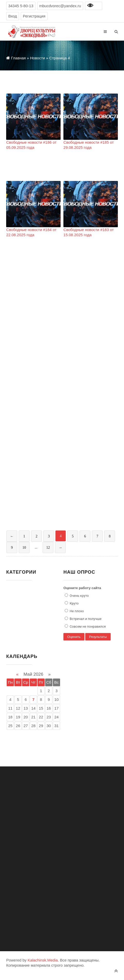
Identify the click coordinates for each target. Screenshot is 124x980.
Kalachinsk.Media (43, 960)
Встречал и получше (85, 619)
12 (48, 548)
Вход (13, 16)
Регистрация (34, 16)
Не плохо (76, 611)
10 (24, 548)
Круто (74, 603)
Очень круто (79, 596)
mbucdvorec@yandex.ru (60, 6)
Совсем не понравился (87, 626)
